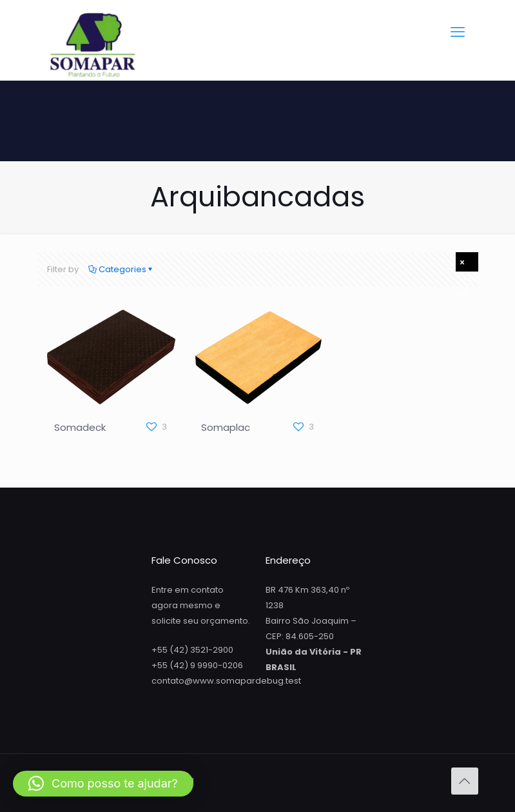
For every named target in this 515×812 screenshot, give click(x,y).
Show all (468, 264)
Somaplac (226, 427)
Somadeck (80, 427)
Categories (121, 269)
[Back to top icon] (465, 781)
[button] (103, 784)
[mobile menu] (458, 32)
